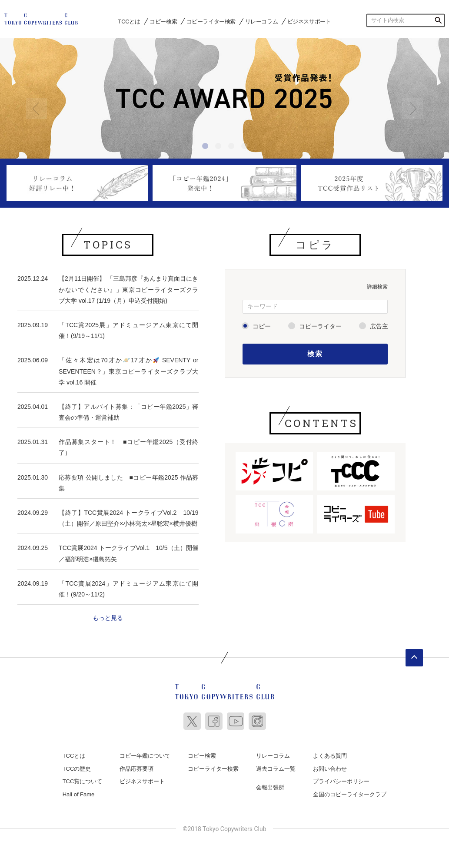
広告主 (379, 326)
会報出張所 (270, 787)
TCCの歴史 (77, 769)
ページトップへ (414, 658)
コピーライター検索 (211, 21)
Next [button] (412, 109)
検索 (315, 354)
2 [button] (220, 147)
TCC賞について (83, 781)
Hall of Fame (79, 794)
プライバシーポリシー (341, 781)
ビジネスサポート (309, 21)
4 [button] (246, 147)
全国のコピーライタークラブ (350, 794)
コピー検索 (163, 21)
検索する (438, 20)
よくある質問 (330, 756)
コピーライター (320, 326)
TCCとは (129, 21)
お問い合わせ (330, 769)
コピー (262, 326)
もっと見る (108, 618)
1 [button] (206, 147)
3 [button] (233, 147)
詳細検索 (377, 287)
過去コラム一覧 (276, 769)
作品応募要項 (136, 769)
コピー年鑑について (145, 756)
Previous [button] (37, 109)
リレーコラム (262, 21)
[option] (224, 98)
